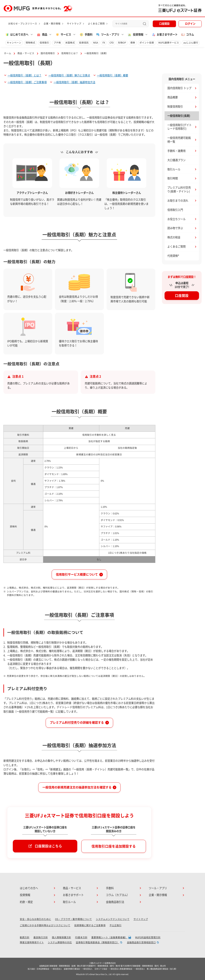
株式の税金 (174, 237)
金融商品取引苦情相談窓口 (141, 942)
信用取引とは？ (70, 53)
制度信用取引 (175, 107)
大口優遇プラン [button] (176, 160)
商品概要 (173, 97)
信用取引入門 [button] (175, 210)
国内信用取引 (48, 53)
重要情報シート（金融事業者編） (109, 937)
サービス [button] (63, 35)
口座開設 (164, 24)
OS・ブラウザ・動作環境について (73, 919)
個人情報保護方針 (61, 937)
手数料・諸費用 (176, 151)
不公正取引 (116, 925)
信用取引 (44, 43)
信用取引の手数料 (92, 435)
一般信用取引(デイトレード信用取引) (179, 127)
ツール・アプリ (158, 888)
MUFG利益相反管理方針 (148, 937)
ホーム (8, 53)
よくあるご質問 (96, 24)
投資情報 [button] (135, 35)
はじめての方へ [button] (17, 35)
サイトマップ (74, 24)
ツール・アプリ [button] (108, 35)
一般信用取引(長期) (179, 116)
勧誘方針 (25, 937)
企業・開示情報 (52, 24)
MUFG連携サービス (169, 43)
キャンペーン (14, 43)
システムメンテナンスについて (113, 919)
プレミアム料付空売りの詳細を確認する (77, 723)
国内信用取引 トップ (179, 88)
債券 (133, 43)
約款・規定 (26, 902)
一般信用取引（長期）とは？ (25, 75)
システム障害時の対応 (60, 942)
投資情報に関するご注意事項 (90, 925)
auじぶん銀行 (191, 43)
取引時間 (173, 178)
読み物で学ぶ (175, 228)
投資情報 (25, 895)
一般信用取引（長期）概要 (113, 75)
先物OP (122, 43)
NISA (96, 43)
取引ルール (174, 169)
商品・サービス (26, 53)
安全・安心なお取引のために (35, 919)
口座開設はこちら (48, 846)
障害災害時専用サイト (32, 942)
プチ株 (57, 43)
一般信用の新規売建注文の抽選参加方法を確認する (77, 787)
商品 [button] (42, 35)
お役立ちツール (176, 219)
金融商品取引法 (115, 902)
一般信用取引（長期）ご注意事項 (27, 82)
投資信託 (84, 43)
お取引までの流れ (178, 201)
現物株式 (30, 43)
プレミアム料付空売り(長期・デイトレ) (179, 189)
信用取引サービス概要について (77, 574)
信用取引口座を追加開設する (114, 846)
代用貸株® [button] (173, 256)
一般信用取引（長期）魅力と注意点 (69, 75)
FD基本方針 (81, 937)
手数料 (86, 35)
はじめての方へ (29, 888)
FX (104, 43)
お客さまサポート (165, 35)
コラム (187, 35)
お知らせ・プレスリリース (23, 24)
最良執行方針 (41, 937)
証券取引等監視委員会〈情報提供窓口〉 (97, 942)
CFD (112, 43)
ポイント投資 (147, 43)
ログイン (190, 24)
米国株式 (70, 43)
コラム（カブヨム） (118, 895)
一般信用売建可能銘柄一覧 (179, 140)
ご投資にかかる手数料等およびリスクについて (45, 925)
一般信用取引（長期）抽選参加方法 (74, 82)
